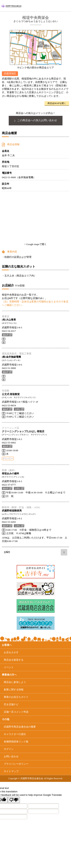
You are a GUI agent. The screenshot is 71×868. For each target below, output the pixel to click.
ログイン (9, 749)
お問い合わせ (11, 756)
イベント (9, 667)
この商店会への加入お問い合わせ (36, 120)
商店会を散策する (14, 660)
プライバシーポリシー (16, 764)
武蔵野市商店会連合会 (20, 727)
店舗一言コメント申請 (16, 712)
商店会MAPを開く (57, 103)
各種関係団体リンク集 (16, 742)
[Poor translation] (14, 800)
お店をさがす (11, 652)
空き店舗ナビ (11, 704)
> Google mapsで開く (35, 244)
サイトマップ (11, 771)
